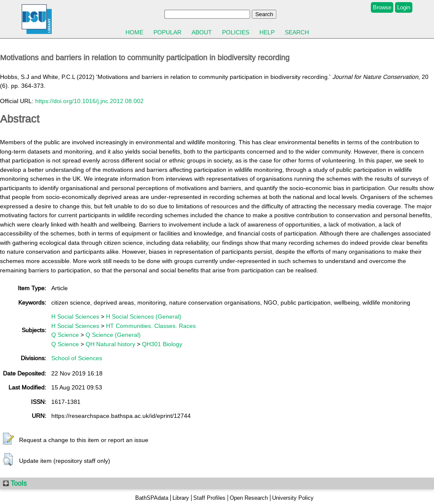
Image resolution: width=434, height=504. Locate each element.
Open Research (249, 498)
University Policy (293, 498)
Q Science (65, 335)
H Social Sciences (75, 316)
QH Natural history (110, 344)
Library (181, 498)
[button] (8, 439)
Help (267, 32)
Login (404, 7)
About (202, 32)
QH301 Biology (162, 344)
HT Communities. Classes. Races (151, 326)
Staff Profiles (209, 498)
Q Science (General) (113, 335)
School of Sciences (77, 358)
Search (297, 32)
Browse (382, 7)
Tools (15, 483)
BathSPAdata (152, 498)
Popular (167, 32)
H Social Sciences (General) (144, 316)
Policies (236, 32)
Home (134, 32)
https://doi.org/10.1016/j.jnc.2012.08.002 (89, 101)
